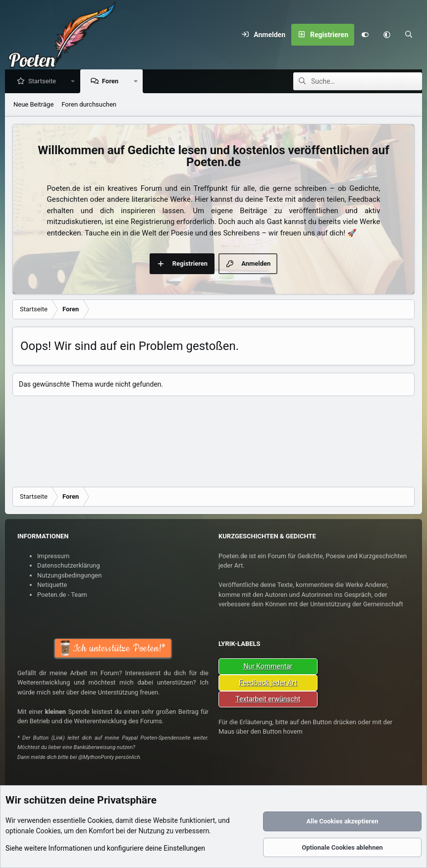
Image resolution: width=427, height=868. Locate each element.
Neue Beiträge (33, 105)
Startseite (45, 82)
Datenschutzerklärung (69, 565)
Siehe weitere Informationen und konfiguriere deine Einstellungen (105, 848)
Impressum (53, 556)
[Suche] (409, 35)
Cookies (100, 820)
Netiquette (52, 585)
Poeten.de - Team (62, 595)
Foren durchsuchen (89, 105)
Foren (113, 82)
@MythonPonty (96, 757)
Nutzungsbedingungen (69, 575)
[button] (387, 35)
